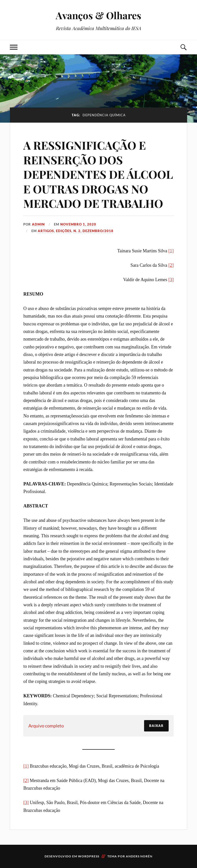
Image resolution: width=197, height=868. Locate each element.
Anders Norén (139, 856)
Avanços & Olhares (98, 15)
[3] (171, 280)
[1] (171, 251)
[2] (171, 265)
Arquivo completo (46, 726)
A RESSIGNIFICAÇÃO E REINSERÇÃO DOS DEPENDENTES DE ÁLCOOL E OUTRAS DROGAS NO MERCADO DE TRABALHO (98, 174)
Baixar (156, 726)
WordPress (89, 856)
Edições (64, 231)
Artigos (46, 231)
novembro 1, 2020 (78, 224)
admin (38, 224)
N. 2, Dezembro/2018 (93, 231)
